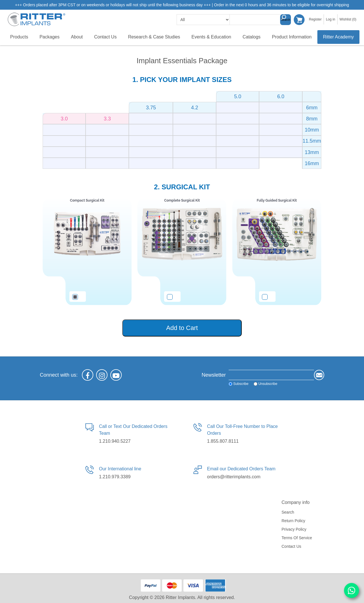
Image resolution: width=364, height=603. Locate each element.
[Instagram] (102, 375)
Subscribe (241, 384)
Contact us (291, 546)
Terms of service (297, 538)
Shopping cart (299, 20)
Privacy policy (294, 529)
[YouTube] (116, 375)
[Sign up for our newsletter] (271, 375)
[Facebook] (88, 375)
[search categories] (203, 20)
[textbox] (258, 20)
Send (319, 375)
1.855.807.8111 (223, 441)
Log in (331, 19)
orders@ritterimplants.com (234, 477)
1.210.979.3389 (115, 477)
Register (315, 19)
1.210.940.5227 (115, 441)
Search (286, 20)
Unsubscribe (268, 384)
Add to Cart (182, 328)
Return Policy (293, 521)
